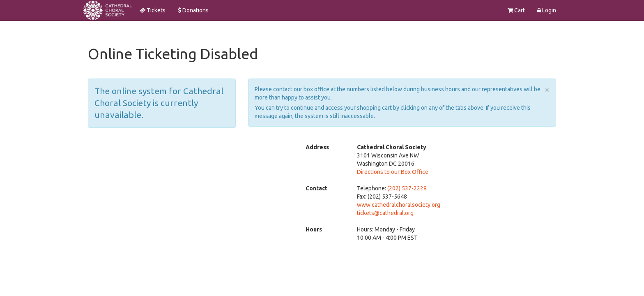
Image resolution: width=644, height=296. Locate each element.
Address (317, 147)
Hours (314, 229)
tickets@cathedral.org (385, 213)
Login (547, 10)
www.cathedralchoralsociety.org (399, 205)
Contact (316, 188)
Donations (193, 10)
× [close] (547, 89)
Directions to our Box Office (393, 172)
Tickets (153, 10)
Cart (516, 10)
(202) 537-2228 (407, 188)
